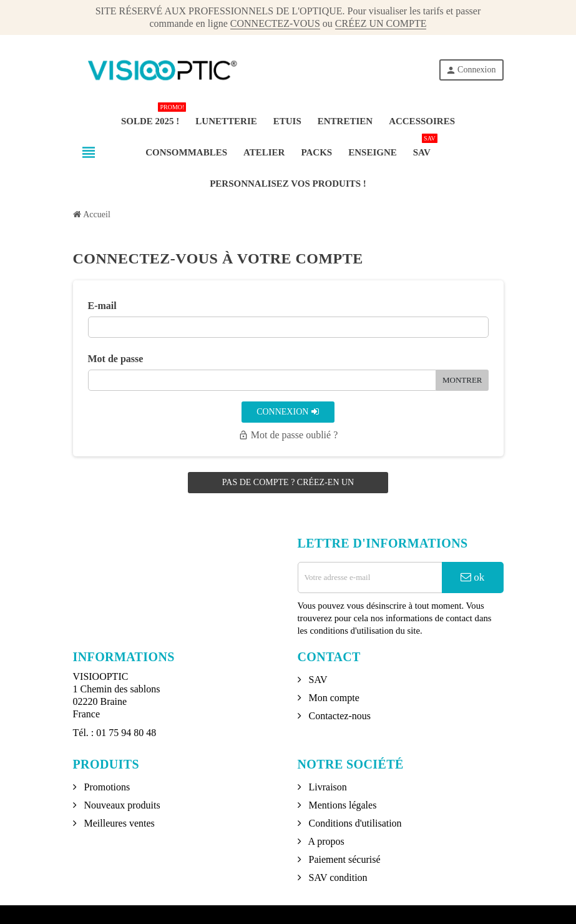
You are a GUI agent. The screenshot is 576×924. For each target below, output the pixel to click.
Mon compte (333, 698)
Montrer (462, 380)
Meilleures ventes (118, 823)
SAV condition (337, 877)
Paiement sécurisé (344, 859)
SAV (317, 680)
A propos (325, 841)
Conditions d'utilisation (354, 823)
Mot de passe (116, 359)
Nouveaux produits (121, 805)
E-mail (102, 306)
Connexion (471, 70)
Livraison (327, 787)
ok (472, 577)
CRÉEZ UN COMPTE (381, 23)
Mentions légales (342, 805)
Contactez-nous (339, 716)
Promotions (106, 787)
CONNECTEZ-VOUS (275, 23)
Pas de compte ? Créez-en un (288, 482)
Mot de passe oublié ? (288, 435)
